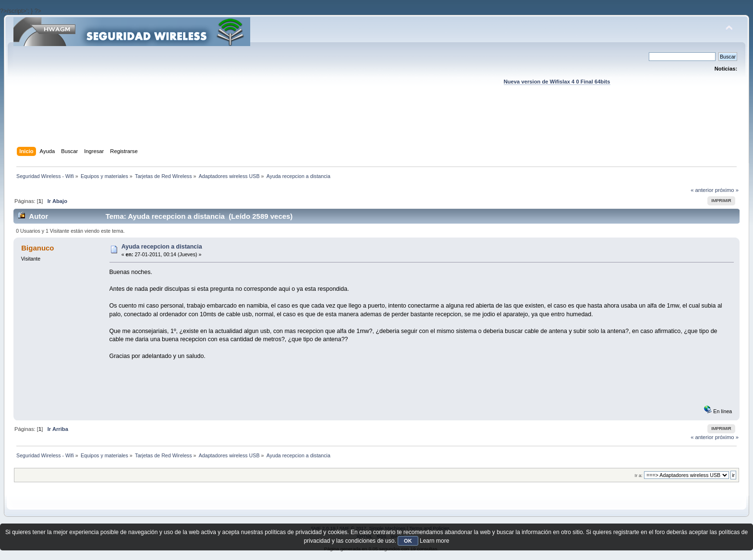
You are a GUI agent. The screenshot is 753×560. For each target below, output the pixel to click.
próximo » (727, 190)
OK (408, 541)
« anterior (702, 190)
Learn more (434, 541)
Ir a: (639, 475)
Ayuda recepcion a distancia (162, 247)
